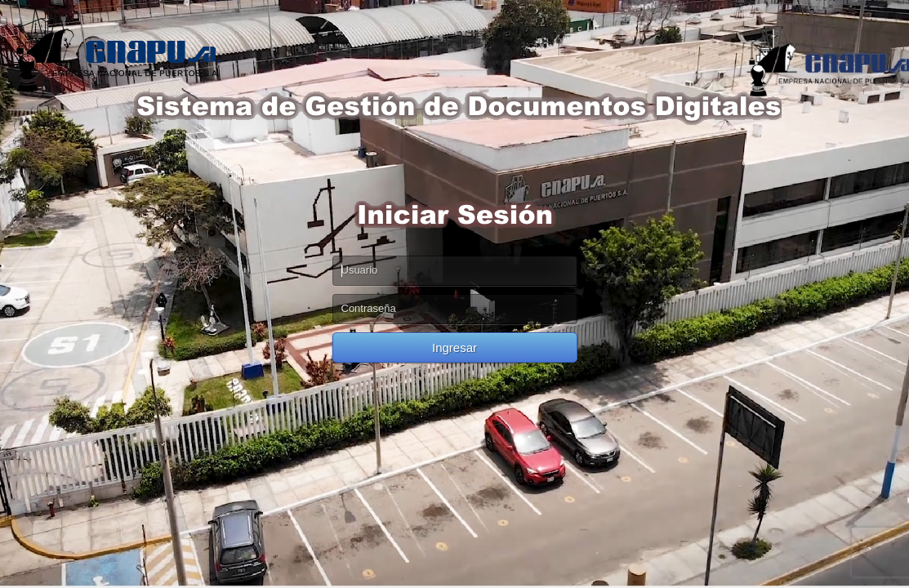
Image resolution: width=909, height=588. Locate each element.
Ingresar (454, 347)
